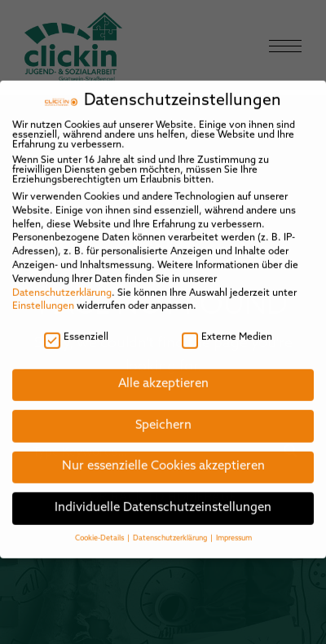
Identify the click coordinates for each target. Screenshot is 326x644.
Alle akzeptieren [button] (163, 375)
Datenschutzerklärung (62, 284)
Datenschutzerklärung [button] (171, 529)
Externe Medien (227, 328)
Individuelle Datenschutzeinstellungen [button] (163, 498)
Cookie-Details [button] (100, 529)
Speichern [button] (163, 416)
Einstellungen (43, 298)
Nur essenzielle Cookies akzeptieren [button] (163, 458)
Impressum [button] (234, 529)
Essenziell (76, 328)
